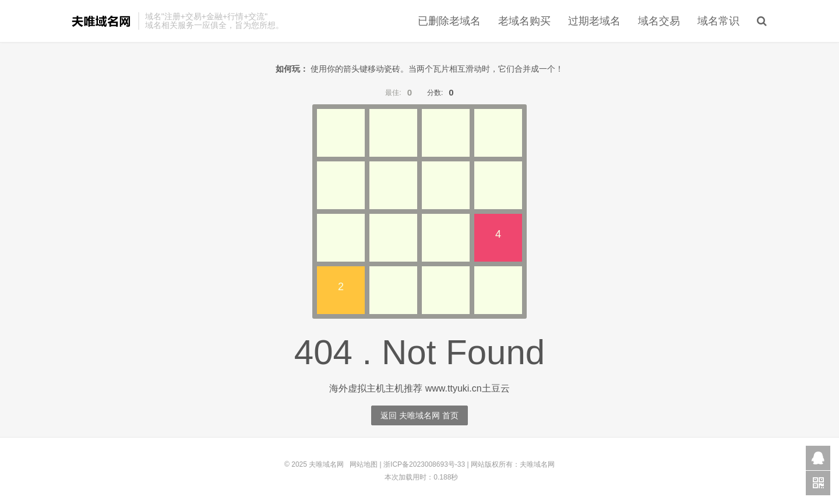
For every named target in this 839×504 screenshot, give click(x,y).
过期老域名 (594, 21)
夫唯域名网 (101, 21)
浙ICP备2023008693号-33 (424, 464)
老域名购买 (524, 21)
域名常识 (718, 21)
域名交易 (659, 21)
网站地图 (364, 464)
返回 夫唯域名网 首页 (419, 415)
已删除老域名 (449, 21)
